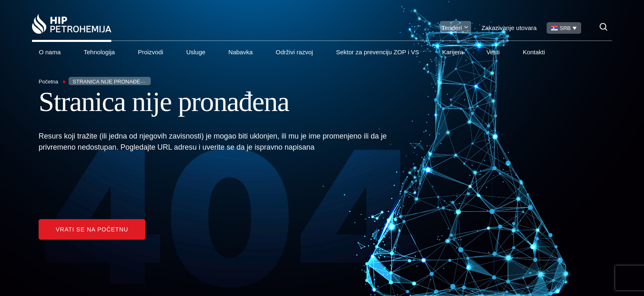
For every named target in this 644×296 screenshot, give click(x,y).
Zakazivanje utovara (509, 28)
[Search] (604, 27)
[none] (564, 28)
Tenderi (452, 28)
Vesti (493, 52)
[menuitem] (564, 28)
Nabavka (240, 52)
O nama (49, 52)
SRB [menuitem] (565, 28)
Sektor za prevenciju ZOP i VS (377, 52)
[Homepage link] (72, 24)
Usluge (196, 52)
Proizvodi (151, 52)
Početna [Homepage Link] (48, 82)
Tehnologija (99, 52)
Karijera (453, 52)
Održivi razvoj (294, 52)
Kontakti (534, 52)
